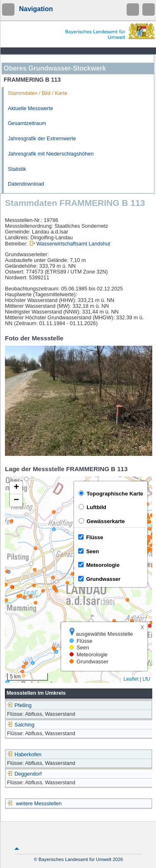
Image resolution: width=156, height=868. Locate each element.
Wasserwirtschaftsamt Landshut (73, 244)
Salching (21, 725)
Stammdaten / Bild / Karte (38, 93)
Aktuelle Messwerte (30, 108)
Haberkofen (24, 755)
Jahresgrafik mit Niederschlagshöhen (51, 154)
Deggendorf (24, 774)
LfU (146, 679)
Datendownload (26, 184)
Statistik (17, 169)
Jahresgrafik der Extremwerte (42, 139)
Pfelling (19, 705)
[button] (16, 488)
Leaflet (131, 679)
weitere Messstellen (39, 804)
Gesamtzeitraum (27, 123)
